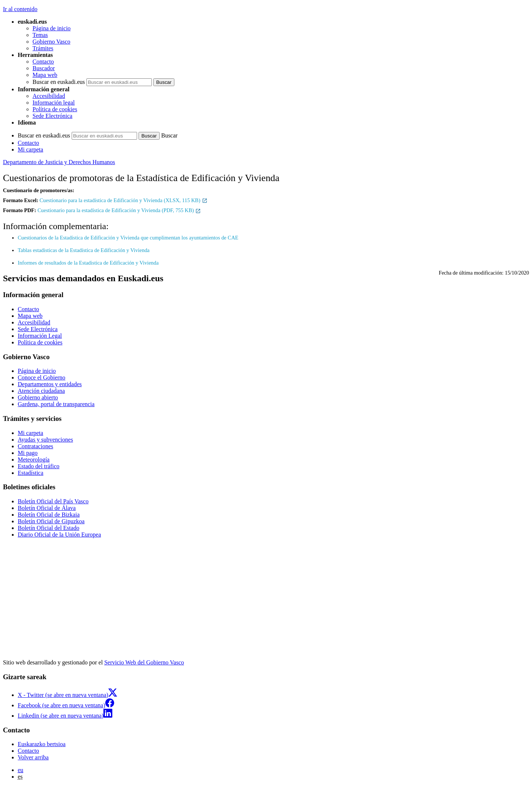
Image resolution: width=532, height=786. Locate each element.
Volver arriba (33, 757)
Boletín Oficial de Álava (47, 508)
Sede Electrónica (52, 116)
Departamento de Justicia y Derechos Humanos (59, 162)
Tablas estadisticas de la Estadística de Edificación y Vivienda (84, 250)
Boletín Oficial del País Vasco (53, 501)
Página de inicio (52, 28)
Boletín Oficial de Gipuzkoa (51, 521)
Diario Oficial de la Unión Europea (59, 535)
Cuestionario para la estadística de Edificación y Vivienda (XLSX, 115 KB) (124, 200)
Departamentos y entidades (50, 384)
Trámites (43, 48)
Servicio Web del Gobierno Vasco (144, 662)
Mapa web (45, 75)
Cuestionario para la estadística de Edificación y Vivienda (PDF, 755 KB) (120, 210)
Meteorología (34, 460)
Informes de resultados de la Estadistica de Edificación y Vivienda (88, 263)
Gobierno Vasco (51, 42)
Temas (40, 35)
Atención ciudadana (41, 391)
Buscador (44, 68)
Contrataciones (35, 446)
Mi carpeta (30, 149)
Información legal (54, 103)
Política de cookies (55, 109)
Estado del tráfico (39, 466)
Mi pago (28, 453)
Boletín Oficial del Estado (49, 528)
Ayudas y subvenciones (45, 440)
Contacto (43, 62)
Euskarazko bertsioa (42, 744)
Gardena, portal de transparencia (56, 404)
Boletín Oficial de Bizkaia (49, 515)
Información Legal (40, 336)
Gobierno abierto (38, 397)
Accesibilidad (49, 96)
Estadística (30, 473)
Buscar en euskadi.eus (59, 82)
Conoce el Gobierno (42, 377)
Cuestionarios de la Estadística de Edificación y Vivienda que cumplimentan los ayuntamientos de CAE (128, 238)
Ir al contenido (20, 9)
